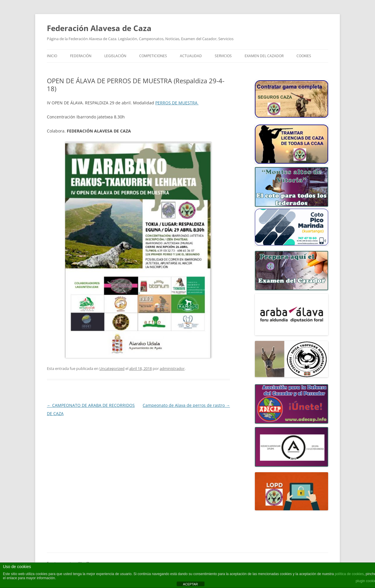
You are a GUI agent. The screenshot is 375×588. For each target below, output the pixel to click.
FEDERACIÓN (81, 56)
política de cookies (349, 574)
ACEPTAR (190, 584)
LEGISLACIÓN (115, 56)
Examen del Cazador (264, 56)
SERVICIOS (223, 56)
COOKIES (304, 56)
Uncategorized (112, 368)
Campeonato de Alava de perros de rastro (186, 405)
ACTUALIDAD (191, 56)
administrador (172, 368)
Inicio (52, 56)
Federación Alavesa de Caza (99, 28)
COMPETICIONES (153, 56)
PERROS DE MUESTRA (177, 103)
